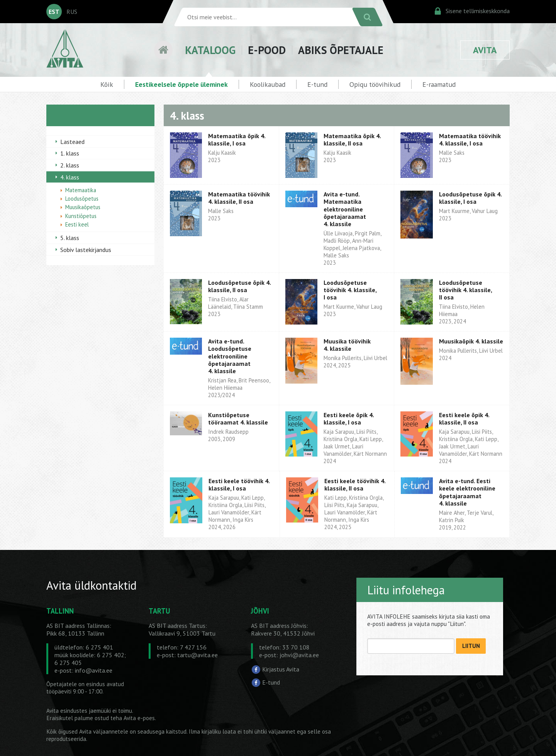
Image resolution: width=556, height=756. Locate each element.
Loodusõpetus (82, 199)
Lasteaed (72, 142)
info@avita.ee (94, 670)
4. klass (70, 177)
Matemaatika (81, 190)
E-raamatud (439, 84)
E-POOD (267, 50)
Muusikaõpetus (83, 207)
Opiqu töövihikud (375, 84)
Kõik (107, 84)
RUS (72, 12)
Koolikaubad (268, 84)
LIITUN (471, 646)
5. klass (70, 238)
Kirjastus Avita (281, 669)
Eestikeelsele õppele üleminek (181, 84)
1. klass (70, 153)
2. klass (70, 165)
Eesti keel (77, 224)
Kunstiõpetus (81, 216)
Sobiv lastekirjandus (86, 250)
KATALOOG (210, 50)
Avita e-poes (139, 718)
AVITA (485, 50)
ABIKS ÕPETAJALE (341, 50)
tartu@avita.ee (197, 655)
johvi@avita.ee (299, 655)
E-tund (317, 84)
